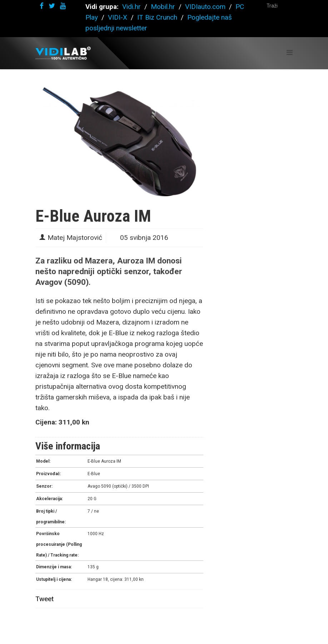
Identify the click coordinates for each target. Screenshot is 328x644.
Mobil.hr (163, 7)
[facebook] (42, 6)
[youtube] (63, 6)
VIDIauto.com (205, 7)
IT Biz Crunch (157, 17)
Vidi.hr (132, 7)
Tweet (44, 599)
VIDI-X (118, 17)
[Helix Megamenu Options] (290, 53)
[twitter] (52, 6)
